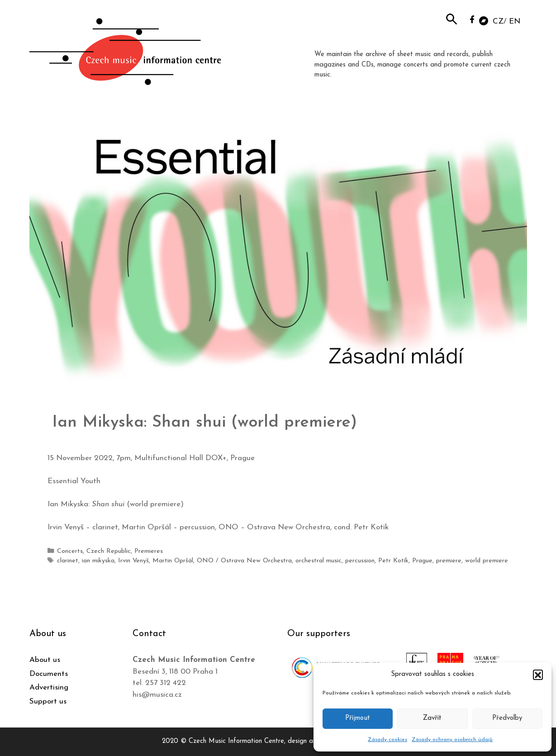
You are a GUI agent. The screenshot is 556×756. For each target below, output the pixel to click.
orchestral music (318, 561)
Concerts (70, 551)
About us (45, 660)
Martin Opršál (173, 561)
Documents (49, 674)
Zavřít (432, 718)
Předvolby (507, 718)
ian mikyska (98, 561)
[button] (538, 675)
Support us (48, 701)
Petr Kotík (393, 561)
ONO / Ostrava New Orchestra (244, 561)
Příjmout (358, 718)
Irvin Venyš (133, 561)
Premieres (149, 551)
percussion (360, 561)
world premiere (487, 561)
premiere (449, 561)
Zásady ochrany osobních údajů (452, 740)
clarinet (68, 561)
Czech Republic (109, 551)
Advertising (49, 687)
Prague (422, 561)
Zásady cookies (387, 740)
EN (515, 21)
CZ (498, 21)
